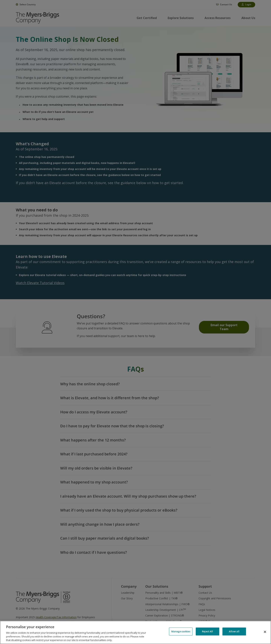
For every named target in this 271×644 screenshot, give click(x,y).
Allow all (234, 632)
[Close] (265, 632)
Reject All (207, 632)
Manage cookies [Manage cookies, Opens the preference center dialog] (181, 632)
